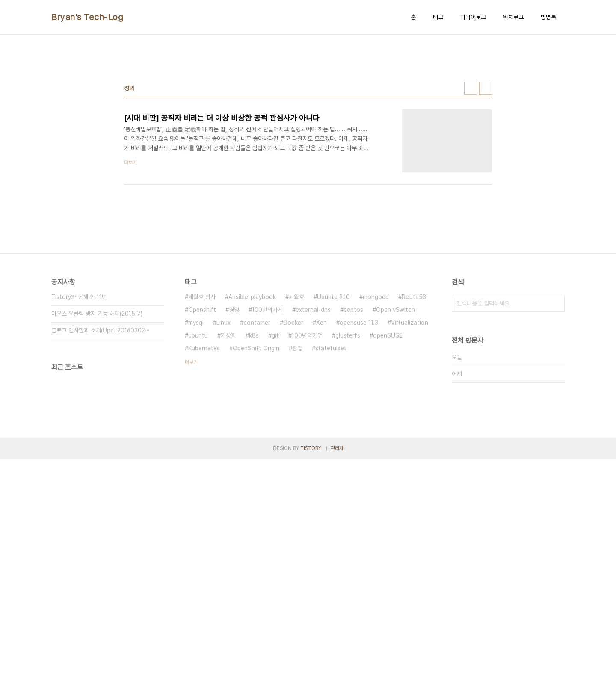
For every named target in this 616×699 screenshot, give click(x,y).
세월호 (296, 297)
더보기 (191, 362)
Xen (321, 323)
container (257, 323)
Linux (224, 323)
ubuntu (198, 335)
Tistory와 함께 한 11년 (79, 297)
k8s (254, 335)
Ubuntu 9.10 (333, 297)
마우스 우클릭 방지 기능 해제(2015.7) (97, 314)
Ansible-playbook (252, 297)
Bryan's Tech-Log (87, 17)
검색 (556, 303)
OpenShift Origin (256, 348)
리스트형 (486, 88)
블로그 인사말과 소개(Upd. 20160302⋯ (101, 330)
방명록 (548, 17)
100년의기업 (307, 335)
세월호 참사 (202, 297)
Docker (293, 323)
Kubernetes (204, 348)
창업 (297, 348)
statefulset (331, 348)
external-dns (313, 310)
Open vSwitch (395, 310)
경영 (234, 310)
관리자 (337, 448)
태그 (438, 17)
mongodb (376, 297)
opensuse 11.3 (359, 323)
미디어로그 (473, 17)
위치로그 (513, 17)
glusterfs (348, 335)
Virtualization (410, 323)
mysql (196, 323)
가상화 (228, 335)
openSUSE (388, 335)
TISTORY (311, 448)
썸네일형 (471, 88)
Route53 (414, 297)
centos (353, 310)
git (275, 335)
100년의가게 (267, 310)
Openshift (202, 310)
